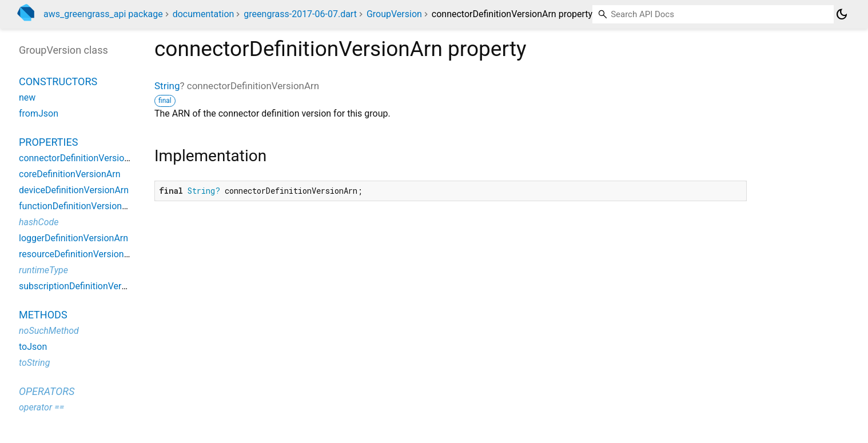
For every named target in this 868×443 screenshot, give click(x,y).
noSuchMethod (49, 331)
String (167, 86)
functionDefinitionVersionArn (77, 206)
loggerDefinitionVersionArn (73, 238)
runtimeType (43, 270)
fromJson (39, 113)
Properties (48, 142)
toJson (33, 347)
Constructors (58, 81)
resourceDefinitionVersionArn (78, 254)
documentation (204, 14)
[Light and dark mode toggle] (842, 14)
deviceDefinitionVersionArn (74, 190)
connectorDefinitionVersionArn (81, 158)
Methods (43, 315)
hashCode (39, 222)
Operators (47, 391)
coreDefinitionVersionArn (69, 174)
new (27, 97)
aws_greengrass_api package (103, 14)
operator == (41, 407)
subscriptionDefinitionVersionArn (86, 286)
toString (34, 363)
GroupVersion (394, 14)
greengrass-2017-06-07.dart (300, 14)
